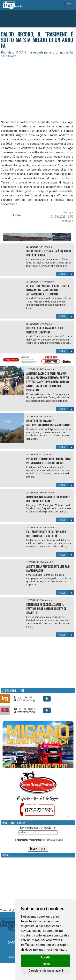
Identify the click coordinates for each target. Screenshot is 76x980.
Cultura (49, 247)
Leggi (67, 274)
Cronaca (49, 493)
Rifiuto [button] (46, 964)
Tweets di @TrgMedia (13, 910)
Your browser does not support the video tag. (30, 664)
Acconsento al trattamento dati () (40, 840)
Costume (50, 282)
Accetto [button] (46, 957)
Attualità (49, 417)
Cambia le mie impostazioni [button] (46, 971)
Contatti (13, 942)
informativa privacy (53, 840)
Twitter (17, 215)
